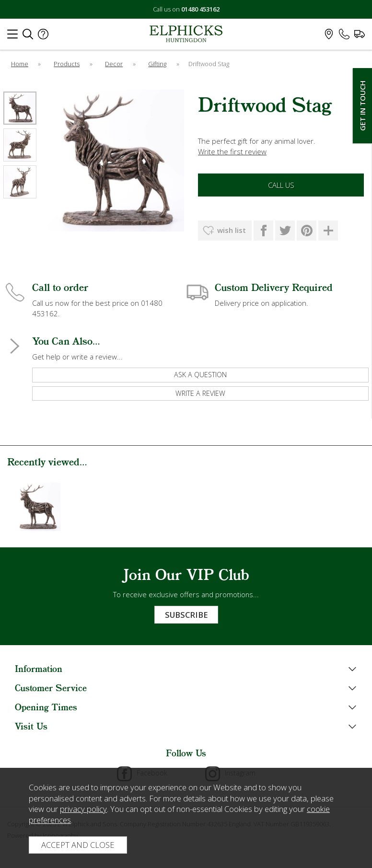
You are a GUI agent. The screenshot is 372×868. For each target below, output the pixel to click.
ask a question (200, 375)
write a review (200, 393)
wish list (232, 230)
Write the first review (232, 151)
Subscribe (186, 615)
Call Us (281, 185)
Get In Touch (362, 106)
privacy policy (83, 809)
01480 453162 (200, 9)
